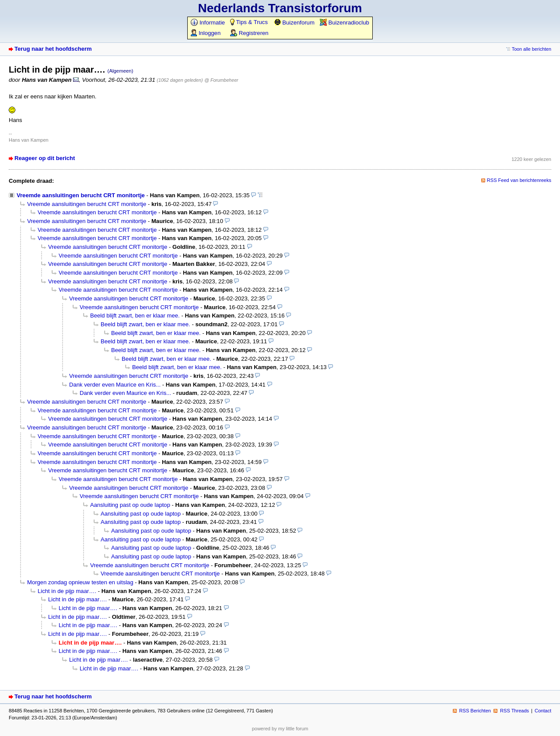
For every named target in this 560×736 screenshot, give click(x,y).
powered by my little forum (280, 729)
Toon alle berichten (532, 49)
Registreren (249, 33)
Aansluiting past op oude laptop (130, 505)
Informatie (208, 23)
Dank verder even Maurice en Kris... (115, 385)
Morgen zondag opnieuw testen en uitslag (80, 582)
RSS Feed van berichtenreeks (519, 180)
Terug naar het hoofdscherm (53, 49)
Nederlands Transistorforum (280, 8)
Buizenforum (294, 23)
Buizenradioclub (345, 23)
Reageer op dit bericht (45, 158)
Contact (543, 711)
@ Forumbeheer (221, 80)
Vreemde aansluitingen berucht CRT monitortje (81, 195)
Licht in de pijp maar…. (67, 591)
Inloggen (206, 33)
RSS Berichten (475, 711)
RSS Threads (514, 711)
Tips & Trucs (249, 22)
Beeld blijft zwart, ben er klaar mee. (135, 316)
